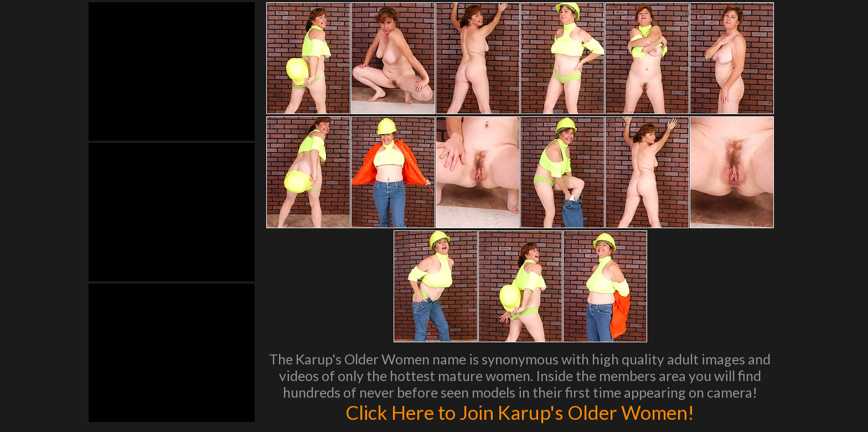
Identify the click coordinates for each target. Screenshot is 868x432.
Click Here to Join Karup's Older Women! (520, 412)
